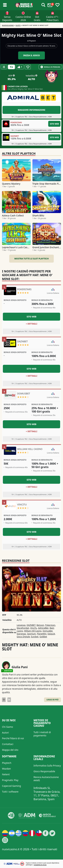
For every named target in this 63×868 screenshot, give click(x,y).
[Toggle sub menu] (5, 5)
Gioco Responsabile (44, 771)
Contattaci (8, 744)
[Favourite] (28, 67)
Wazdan (6, 769)
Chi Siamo (7, 727)
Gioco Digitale (23, 637)
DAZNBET (31, 625)
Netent (6, 774)
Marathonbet (23, 628)
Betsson (40, 625)
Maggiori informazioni (32, 110)
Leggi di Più (52, 700)
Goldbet (43, 637)
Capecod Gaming (12, 786)
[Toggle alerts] (43, 5)
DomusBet (48, 631)
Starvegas (21, 634)
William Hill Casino (33, 631)
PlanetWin (42, 634)
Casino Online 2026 (23, 18)
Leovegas (21, 625)
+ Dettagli (32, 324)
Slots (18, 25)
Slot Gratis (37, 18)
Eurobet (35, 637)
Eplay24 (51, 634)
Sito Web (54, 124)
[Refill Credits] (11, 67)
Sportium (31, 634)
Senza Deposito (7, 18)
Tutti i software (10, 792)
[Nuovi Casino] (24, 5)
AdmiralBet (43, 628)
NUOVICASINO (8, 25)
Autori (5, 733)
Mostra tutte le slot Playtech (31, 259)
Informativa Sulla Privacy (47, 766)
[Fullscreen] (4, 67)
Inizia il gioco (32, 55)
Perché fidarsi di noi (13, 738)
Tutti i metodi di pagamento (42, 734)
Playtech (32, 41)
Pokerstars (50, 625)
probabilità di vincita (40, 865)
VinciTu (34, 628)
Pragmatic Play (10, 780)
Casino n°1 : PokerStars (53, 18)
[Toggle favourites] (57, 5)
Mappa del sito (10, 750)
